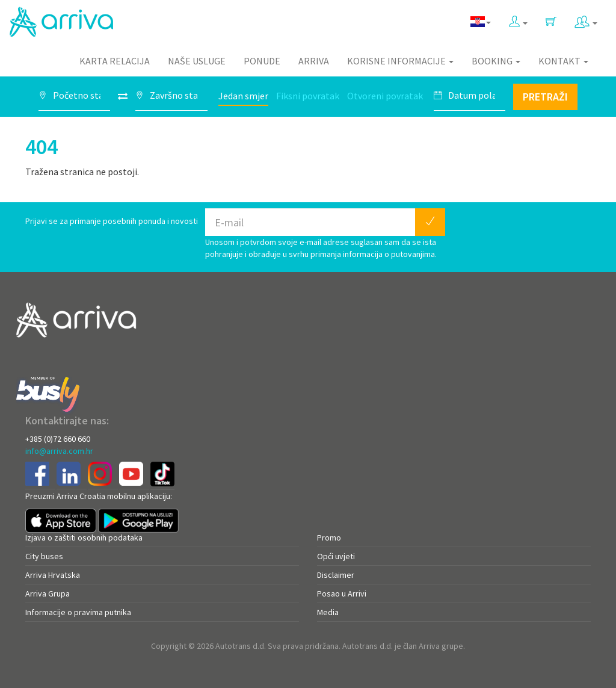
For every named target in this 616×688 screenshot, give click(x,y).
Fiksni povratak (308, 96)
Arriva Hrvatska (53, 575)
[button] (518, 19)
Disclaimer (336, 575)
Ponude (262, 61)
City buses (44, 556)
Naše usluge (197, 61)
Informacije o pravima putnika (78, 612)
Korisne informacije (400, 61)
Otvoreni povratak (385, 96)
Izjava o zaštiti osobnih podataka (84, 538)
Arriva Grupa (48, 593)
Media (328, 612)
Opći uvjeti (336, 556)
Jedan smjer (243, 96)
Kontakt (563, 61)
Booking (496, 61)
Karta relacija (115, 61)
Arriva (314, 61)
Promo (329, 538)
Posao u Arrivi (342, 593)
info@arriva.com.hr (59, 451)
